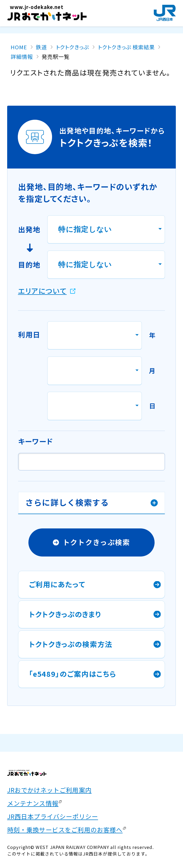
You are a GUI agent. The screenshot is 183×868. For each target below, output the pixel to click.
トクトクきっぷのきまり (65, 614)
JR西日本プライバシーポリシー (53, 816)
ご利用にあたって (57, 584)
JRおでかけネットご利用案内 (49, 790)
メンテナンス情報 (33, 803)
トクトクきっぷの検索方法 (71, 644)
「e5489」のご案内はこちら (73, 674)
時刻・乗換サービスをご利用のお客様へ (65, 830)
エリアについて (42, 291)
